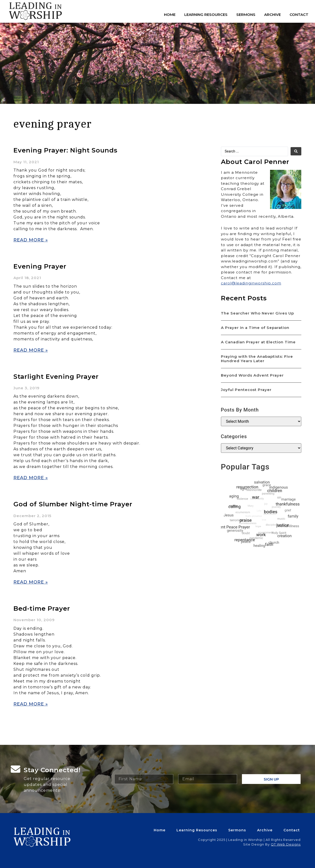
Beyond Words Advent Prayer (252, 375)
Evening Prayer (40, 266)
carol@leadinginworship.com (251, 283)
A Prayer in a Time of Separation (255, 328)
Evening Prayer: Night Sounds (65, 150)
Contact (299, 15)
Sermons (246, 15)
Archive (272, 15)
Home (170, 15)
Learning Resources (206, 15)
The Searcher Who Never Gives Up (257, 313)
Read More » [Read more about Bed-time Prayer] (31, 704)
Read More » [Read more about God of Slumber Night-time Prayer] (31, 582)
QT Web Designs (286, 844)
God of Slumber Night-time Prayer (73, 504)
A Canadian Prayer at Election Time (258, 342)
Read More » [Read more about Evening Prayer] (31, 350)
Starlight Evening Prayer (56, 377)
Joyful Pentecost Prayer (246, 390)
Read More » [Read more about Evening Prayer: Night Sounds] (31, 240)
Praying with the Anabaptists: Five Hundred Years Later (257, 359)
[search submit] (296, 151)
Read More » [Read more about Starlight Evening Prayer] (31, 478)
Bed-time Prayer (42, 608)
